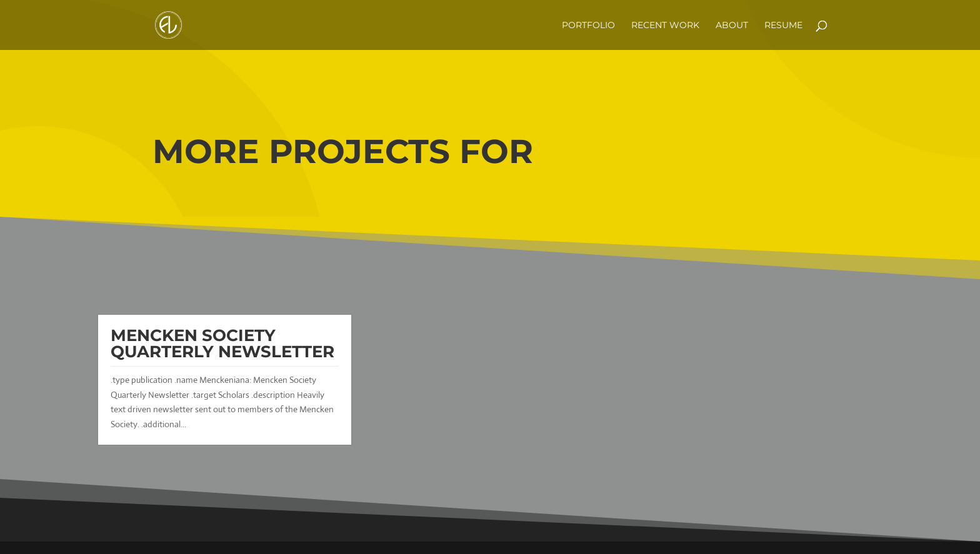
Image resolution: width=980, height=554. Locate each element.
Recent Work (665, 26)
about (732, 26)
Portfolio (588, 26)
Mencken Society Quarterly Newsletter (222, 344)
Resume (783, 26)
